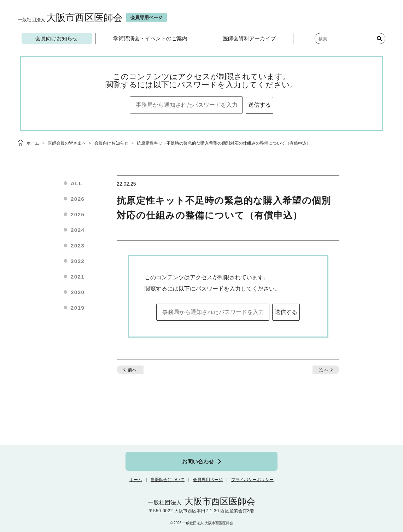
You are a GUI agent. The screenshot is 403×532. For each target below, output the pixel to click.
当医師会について (168, 480)
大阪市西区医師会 (70, 17)
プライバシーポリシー (252, 480)
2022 (78, 261)
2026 (78, 199)
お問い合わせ (198, 461)
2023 (78, 245)
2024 (78, 230)
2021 (78, 277)
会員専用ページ (208, 480)
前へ (132, 370)
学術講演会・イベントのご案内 (150, 38)
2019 (78, 308)
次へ (324, 370)
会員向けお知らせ (57, 38)
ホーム (136, 480)
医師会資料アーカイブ (249, 38)
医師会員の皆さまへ (67, 143)
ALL (77, 183)
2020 (78, 292)
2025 (78, 214)
